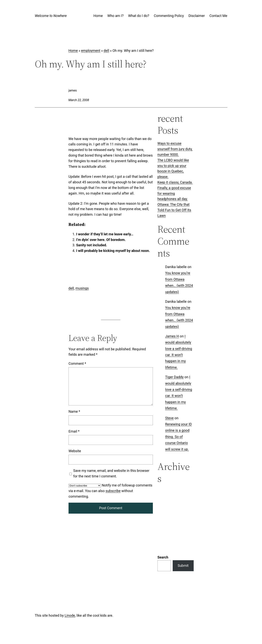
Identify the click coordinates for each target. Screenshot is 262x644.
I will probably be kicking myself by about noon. (113, 251)
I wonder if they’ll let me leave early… (105, 234)
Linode (70, 566)
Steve (169, 418)
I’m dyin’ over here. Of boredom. (101, 240)
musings (82, 288)
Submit (183, 516)
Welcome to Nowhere (51, 16)
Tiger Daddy (174, 377)
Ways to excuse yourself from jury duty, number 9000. (175, 149)
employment (91, 51)
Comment (77, 364)
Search (163, 507)
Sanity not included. (92, 245)
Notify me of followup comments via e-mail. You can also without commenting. (110, 491)
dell (106, 51)
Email (74, 431)
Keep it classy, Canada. (175, 182)
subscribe (113, 491)
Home (73, 51)
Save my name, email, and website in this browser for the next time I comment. (111, 473)
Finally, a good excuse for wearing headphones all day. (174, 193)
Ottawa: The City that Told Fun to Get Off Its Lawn (174, 210)
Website (75, 451)
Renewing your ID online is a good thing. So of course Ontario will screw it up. (178, 437)
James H (172, 336)
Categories (166, 492)
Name (74, 411)
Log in (73, 617)
